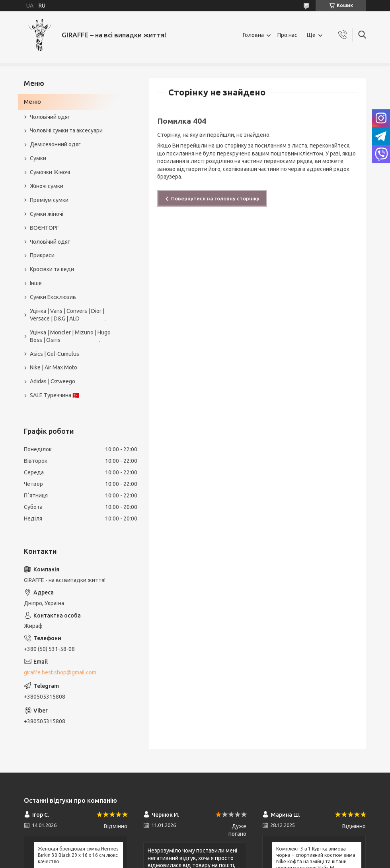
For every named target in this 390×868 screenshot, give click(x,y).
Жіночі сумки (47, 186)
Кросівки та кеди (52, 269)
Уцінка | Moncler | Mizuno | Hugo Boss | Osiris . (70, 336)
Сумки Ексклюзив (53, 297)
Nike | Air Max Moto (54, 367)
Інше (36, 283)
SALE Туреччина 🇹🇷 (55, 395)
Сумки (38, 158)
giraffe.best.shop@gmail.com (60, 672)
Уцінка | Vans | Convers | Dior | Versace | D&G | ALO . (68, 315)
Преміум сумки (49, 200)
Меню (32, 102)
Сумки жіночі (47, 214)
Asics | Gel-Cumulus (55, 354)
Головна (253, 35)
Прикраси (42, 255)
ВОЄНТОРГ (44, 228)
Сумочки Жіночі (50, 172)
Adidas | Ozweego (53, 381)
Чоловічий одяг (50, 117)
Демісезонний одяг (55, 144)
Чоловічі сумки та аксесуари (66, 130)
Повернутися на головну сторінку (215, 198)
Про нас (287, 35)
